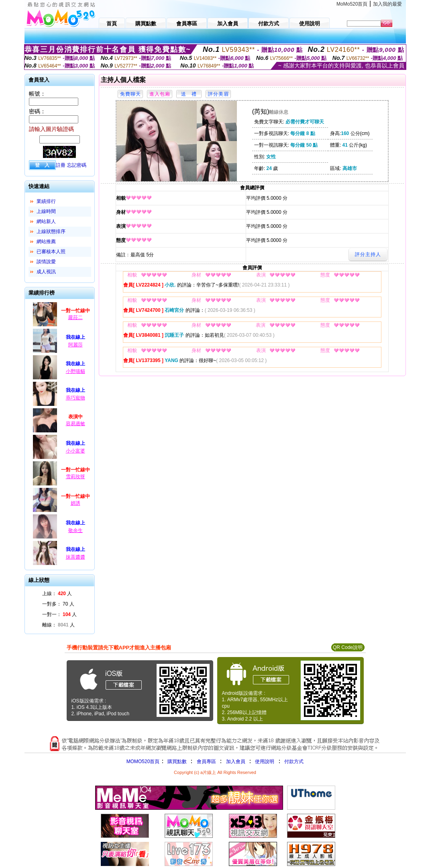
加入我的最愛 (387, 4)
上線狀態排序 (51, 231)
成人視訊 (46, 272)
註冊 (61, 165)
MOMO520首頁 (143, 762)
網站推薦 (46, 242)
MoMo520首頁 (352, 4)
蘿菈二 (75, 317)
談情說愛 (46, 262)
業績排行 (46, 201)
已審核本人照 (51, 252)
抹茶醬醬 (75, 557)
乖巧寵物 (75, 398)
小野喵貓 (75, 371)
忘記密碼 (77, 165)
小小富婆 (75, 451)
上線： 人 (57, 594)
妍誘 (75, 503)
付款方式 (294, 762)
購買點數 (176, 762)
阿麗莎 (75, 345)
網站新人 (46, 221)
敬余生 (75, 530)
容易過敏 (75, 424)
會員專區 (206, 762)
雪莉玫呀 (75, 477)
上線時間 (46, 211)
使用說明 (265, 762)
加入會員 (236, 762)
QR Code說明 (348, 647)
